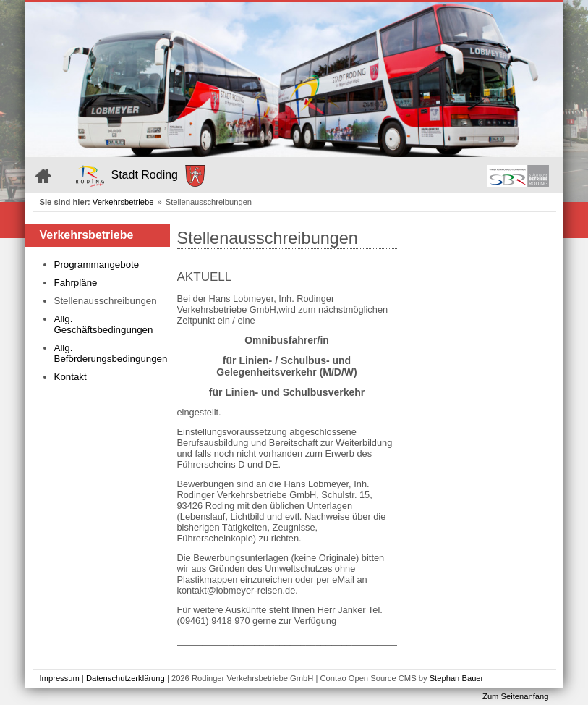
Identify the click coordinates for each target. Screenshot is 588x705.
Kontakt (71, 377)
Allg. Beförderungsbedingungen (108, 353)
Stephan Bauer (457, 678)
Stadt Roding (141, 176)
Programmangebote (97, 265)
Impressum (60, 678)
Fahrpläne (76, 283)
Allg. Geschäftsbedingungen (104, 324)
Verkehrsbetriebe (123, 202)
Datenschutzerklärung (125, 678)
